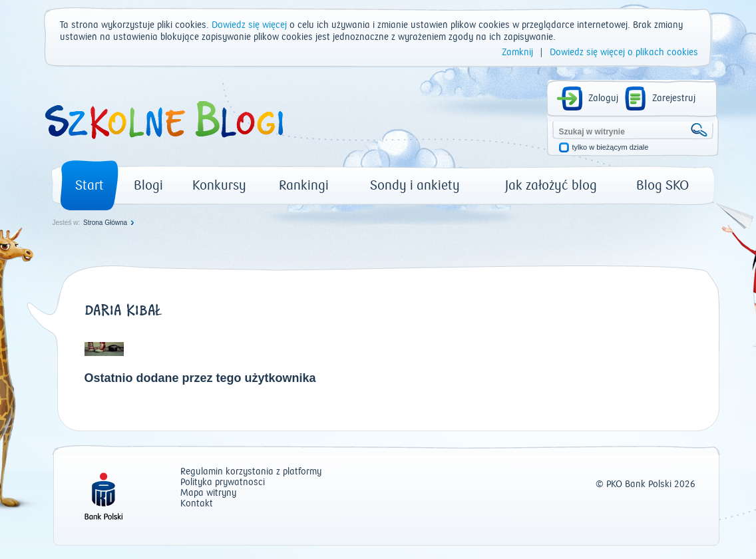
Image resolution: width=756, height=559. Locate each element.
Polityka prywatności (223, 483)
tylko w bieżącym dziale (611, 147)
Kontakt (197, 504)
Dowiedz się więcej (249, 25)
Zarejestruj (674, 98)
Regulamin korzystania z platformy (251, 472)
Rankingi (304, 185)
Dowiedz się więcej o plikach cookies (624, 53)
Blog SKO (662, 185)
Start (90, 185)
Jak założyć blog (551, 185)
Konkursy (219, 185)
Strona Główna (105, 223)
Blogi (148, 185)
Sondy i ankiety (415, 185)
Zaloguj (603, 98)
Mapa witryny (208, 493)
